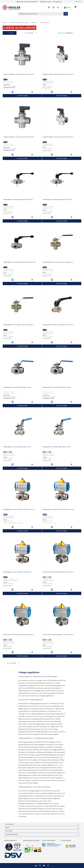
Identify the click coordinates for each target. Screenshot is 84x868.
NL (81, 2)
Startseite (5, 22)
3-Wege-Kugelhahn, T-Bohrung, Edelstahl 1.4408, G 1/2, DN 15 (57, 387)
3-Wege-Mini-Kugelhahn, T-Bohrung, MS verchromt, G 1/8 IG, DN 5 (19, 137)
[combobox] (43, 14)
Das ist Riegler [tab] (10, 824)
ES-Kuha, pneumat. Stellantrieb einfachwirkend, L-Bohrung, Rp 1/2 (19, 635)
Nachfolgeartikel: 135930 (48, 398)
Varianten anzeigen (22, 96)
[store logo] (11, 7)
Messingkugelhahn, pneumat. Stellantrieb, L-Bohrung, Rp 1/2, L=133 (58, 509)
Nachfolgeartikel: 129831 (9, 150)
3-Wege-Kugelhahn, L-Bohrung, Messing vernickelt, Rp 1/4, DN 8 (18, 199)
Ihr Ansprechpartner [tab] (11, 834)
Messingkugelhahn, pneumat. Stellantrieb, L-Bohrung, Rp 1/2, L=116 (19, 509)
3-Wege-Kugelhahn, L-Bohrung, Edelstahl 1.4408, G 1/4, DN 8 (17, 387)
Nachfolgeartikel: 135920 (9, 398)
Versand (51, 86)
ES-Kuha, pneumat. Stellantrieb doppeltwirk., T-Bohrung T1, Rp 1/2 (58, 635)
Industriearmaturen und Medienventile (19, 22)
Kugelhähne (34, 22)
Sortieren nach (61, 33)
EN (79, 2)
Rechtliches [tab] (9, 831)
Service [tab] (7, 828)
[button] (69, 7)
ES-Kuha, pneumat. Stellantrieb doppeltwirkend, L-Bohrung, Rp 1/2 (58, 572)
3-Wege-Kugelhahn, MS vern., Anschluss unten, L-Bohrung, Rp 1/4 (58, 262)
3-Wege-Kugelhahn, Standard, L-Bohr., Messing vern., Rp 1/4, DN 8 (58, 325)
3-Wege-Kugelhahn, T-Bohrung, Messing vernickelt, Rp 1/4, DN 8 (57, 199)
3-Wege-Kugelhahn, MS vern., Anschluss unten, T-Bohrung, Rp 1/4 (18, 325)
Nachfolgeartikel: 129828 (9, 88)
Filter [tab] (11, 33)
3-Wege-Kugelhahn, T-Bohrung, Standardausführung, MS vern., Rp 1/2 (19, 262)
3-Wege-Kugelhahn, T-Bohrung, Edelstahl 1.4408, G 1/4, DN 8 (57, 447)
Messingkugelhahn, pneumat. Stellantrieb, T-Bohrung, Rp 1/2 (17, 572)
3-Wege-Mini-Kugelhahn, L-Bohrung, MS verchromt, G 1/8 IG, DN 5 (19, 74)
